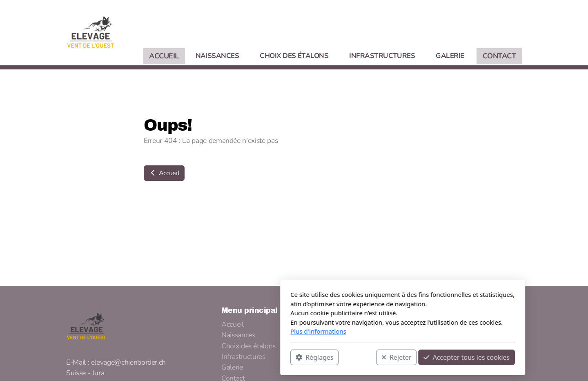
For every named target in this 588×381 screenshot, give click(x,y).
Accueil (164, 173)
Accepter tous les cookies (358, 357)
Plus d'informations (210, 331)
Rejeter (288, 357)
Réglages (206, 357)
